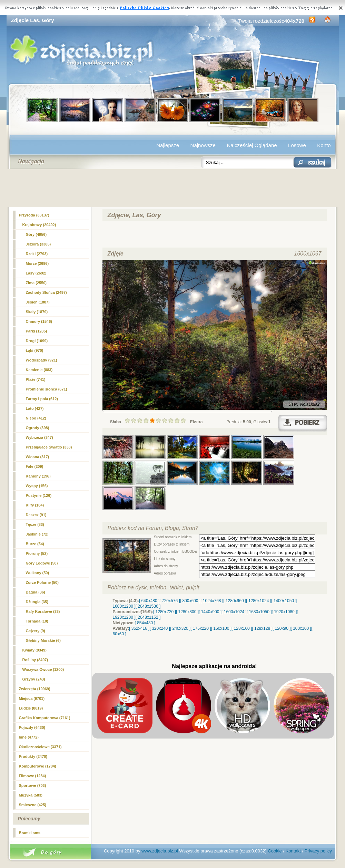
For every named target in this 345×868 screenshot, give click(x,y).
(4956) (36, 234)
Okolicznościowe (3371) (40, 747)
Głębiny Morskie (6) (43, 640)
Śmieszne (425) (33, 805)
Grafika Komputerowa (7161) (45, 718)
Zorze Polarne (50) (42, 582)
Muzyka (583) (31, 795)
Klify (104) (35, 505)
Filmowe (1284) (33, 776)
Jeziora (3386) (38, 244)
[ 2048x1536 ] (148, 606)
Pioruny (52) (37, 553)
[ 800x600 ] (190, 601)
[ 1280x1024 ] (259, 601)
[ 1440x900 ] (210, 612)
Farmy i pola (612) (42, 399)
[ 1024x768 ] (212, 601)
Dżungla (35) (37, 602)
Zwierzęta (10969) (35, 689)
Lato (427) (35, 408)
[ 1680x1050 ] (259, 612)
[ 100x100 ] (301, 628)
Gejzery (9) (36, 631)
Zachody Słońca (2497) (46, 292)
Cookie (275, 851)
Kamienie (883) (39, 370)
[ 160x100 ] (221, 628)
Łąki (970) (35, 350)
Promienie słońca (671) (47, 389)
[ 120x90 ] (282, 628)
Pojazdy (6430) (32, 727)
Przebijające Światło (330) (49, 447)
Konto (324, 145)
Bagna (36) (36, 592)
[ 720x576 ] (170, 601)
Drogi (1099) (37, 341)
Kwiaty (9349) (34, 650)
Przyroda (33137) (34, 215)
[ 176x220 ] (201, 628)
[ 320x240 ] (160, 628)
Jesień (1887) (38, 302)
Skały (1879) (37, 312)
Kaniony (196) (38, 476)
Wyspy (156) (37, 486)
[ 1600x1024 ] (234, 612)
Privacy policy (318, 851)
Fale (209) (35, 466)
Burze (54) (35, 544)
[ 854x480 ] (145, 623)
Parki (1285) (37, 331)
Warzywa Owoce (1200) (43, 669)
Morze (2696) (37, 263)
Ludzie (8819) (31, 708)
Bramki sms (30, 833)
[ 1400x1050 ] (284, 601)
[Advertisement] (173, 188)
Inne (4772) (29, 737)
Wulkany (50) (38, 573)
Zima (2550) (36, 283)
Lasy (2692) (36, 273)
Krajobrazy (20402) (39, 225)
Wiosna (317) (38, 457)
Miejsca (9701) (32, 698)
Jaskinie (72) (37, 534)
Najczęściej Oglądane (252, 145)
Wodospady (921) (42, 360)
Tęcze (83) (35, 524)
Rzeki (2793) (37, 254)
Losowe (297, 145)
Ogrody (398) (38, 428)
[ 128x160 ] (242, 628)
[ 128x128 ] (262, 628)
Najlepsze (168, 145)
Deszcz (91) (36, 515)
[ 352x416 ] (139, 628)
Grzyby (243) (34, 679)
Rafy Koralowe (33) (43, 611)
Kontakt (293, 851)
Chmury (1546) (39, 321)
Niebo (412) (36, 418)
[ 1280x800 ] (187, 612)
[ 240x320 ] (180, 628)
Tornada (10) (37, 621)
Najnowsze (203, 145)
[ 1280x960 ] (235, 601)
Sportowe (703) (33, 785)
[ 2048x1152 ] (148, 617)
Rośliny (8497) (35, 660)
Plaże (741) (36, 379)
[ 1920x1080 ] (284, 612)
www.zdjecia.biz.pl (160, 851)
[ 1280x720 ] (165, 612)
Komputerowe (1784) (38, 766)
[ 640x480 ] (149, 601)
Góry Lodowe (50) (42, 563)
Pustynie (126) (39, 495)
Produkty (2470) (33, 756)
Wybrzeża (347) (40, 437)
